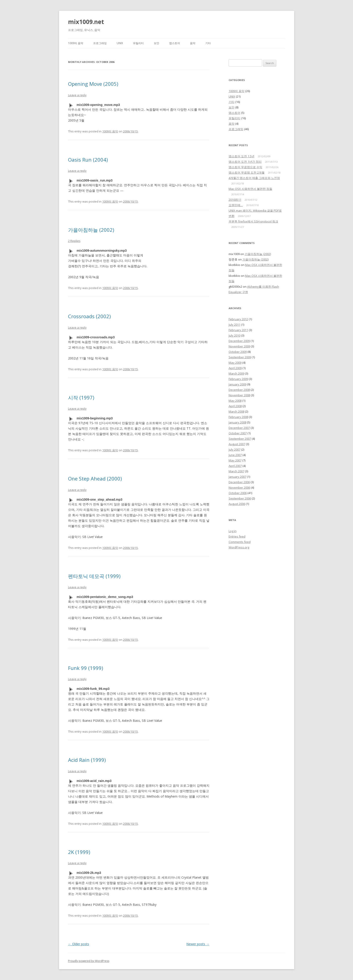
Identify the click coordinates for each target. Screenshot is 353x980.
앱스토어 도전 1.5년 (242, 156)
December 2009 (239, 341)
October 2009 (238, 352)
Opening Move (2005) (93, 84)
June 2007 (235, 455)
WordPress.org (239, 547)
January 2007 (237, 477)
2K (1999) (79, 852)
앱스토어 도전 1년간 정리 (245, 162)
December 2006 (239, 482)
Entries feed (237, 536)
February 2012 (238, 319)
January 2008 (237, 422)
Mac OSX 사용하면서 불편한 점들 (250, 189)
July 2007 (235, 449)
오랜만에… (236, 205)
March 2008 (236, 411)
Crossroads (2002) (89, 316)
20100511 (235, 200)
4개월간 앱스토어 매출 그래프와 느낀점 (254, 178)
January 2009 (237, 384)
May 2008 (235, 401)
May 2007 (235, 460)
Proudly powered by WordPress (89, 961)
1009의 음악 (76, 43)
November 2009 (239, 346)
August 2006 (237, 504)
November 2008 (239, 395)
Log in (233, 531)
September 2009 (240, 357)
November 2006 (239, 488)
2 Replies (74, 241)
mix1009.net (86, 22)
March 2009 (236, 373)
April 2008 (235, 406)
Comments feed (240, 542)
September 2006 (240, 498)
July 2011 (235, 325)
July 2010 (235, 335)
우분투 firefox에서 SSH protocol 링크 (253, 221)
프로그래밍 (100, 43)
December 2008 (239, 390)
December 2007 (239, 428)
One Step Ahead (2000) (95, 478)
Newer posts (198, 944)
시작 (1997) (81, 397)
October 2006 (238, 493)
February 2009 (238, 379)
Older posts (79, 944)
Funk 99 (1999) (86, 668)
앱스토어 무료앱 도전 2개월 (247, 172)
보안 (156, 43)
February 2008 (238, 417)
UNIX (120, 43)
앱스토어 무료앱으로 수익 (245, 167)
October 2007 (238, 433)
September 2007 (240, 439)
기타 (208, 43)
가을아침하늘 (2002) (91, 230)
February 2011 (238, 330)
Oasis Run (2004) (88, 160)
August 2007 (237, 444)
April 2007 (235, 466)
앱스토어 (175, 43)
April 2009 (235, 368)
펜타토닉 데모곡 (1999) (94, 576)
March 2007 (236, 471)
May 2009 (235, 363)
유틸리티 (138, 43)
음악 (193, 43)
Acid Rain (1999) (87, 760)
